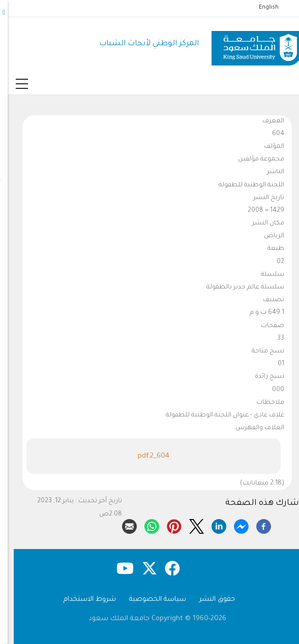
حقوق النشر (210, 600)
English (261, 8)
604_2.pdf (146, 456)
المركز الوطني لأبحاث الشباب (141, 44)
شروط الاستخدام (82, 600)
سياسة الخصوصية (150, 600)
